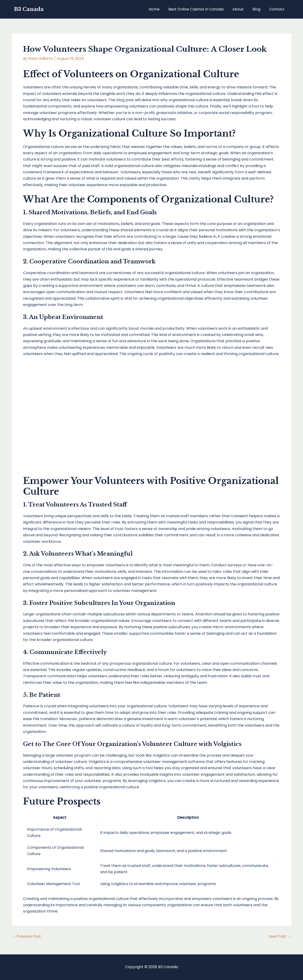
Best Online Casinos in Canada (201, 9)
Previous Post (27, 936)
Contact (278, 9)
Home (160, 9)
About (242, 9)
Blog (259, 9)
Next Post (280, 936)
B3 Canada (29, 9)
